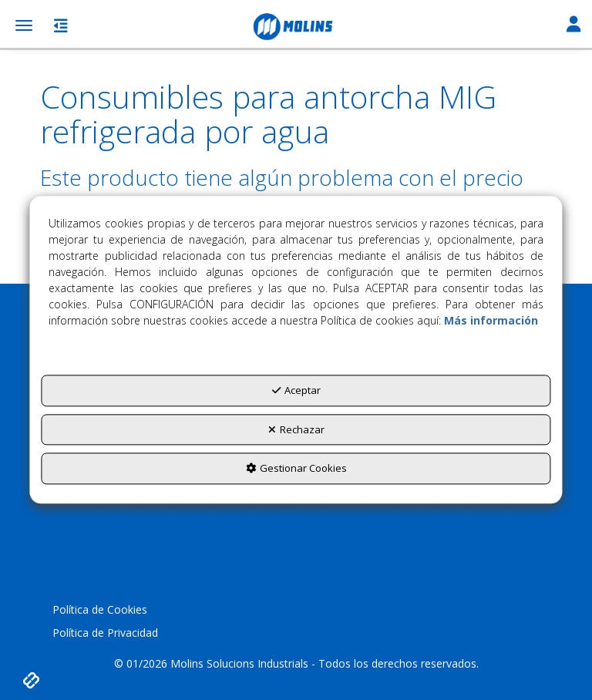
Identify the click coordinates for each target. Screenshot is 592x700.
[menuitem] (296, 610)
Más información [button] (491, 321)
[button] (296, 27)
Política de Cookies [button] (100, 609)
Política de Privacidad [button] (105, 633)
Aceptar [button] (296, 391)
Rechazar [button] (296, 429)
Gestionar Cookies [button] (296, 469)
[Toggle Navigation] (573, 25)
